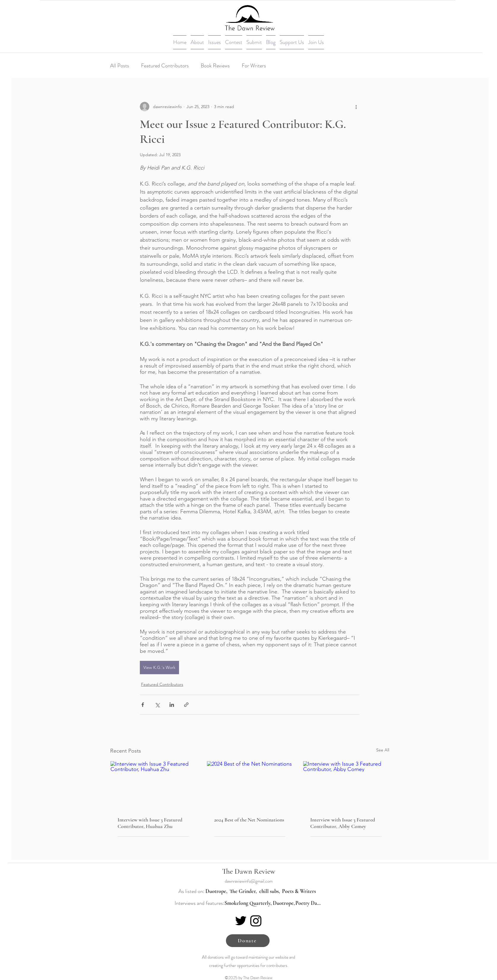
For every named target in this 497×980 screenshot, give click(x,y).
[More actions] (356, 107)
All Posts (120, 66)
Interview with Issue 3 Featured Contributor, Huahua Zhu (150, 823)
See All (383, 750)
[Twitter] (241, 921)
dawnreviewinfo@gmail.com (249, 881)
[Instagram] (256, 921)
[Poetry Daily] (309, 903)
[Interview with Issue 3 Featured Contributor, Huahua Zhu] (153, 785)
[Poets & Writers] (299, 891)
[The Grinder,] (243, 891)
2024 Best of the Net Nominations (249, 820)
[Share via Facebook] (143, 705)
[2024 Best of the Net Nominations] (250, 785)
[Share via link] (186, 705)
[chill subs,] (270, 891)
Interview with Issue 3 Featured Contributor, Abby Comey (343, 823)
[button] (197, 42)
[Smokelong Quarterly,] (248, 903)
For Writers (254, 66)
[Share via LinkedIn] (172, 705)
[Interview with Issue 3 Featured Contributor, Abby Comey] (346, 785)
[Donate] (248, 941)
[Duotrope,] (216, 891)
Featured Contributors (165, 66)
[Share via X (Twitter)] (157, 705)
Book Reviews (215, 66)
